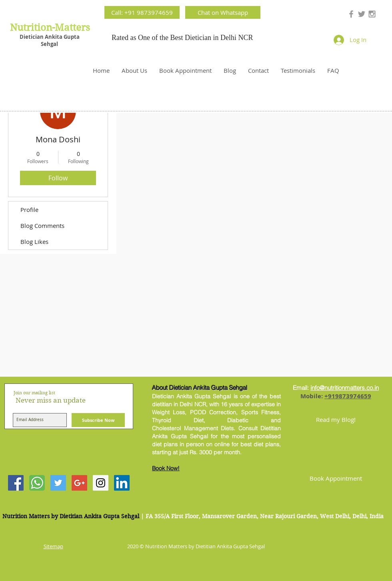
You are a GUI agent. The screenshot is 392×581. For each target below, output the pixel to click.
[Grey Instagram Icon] (372, 14)
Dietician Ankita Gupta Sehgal (50, 40)
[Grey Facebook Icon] (351, 14)
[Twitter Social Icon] (58, 483)
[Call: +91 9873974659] (142, 12)
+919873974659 (348, 396)
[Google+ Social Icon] (79, 483)
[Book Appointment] (336, 478)
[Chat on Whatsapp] (223, 12)
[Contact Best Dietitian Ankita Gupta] (37, 483)
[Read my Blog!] (336, 419)
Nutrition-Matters (50, 28)
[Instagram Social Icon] (101, 483)
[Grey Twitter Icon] (362, 14)
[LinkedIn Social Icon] (122, 483)
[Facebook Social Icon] (16, 483)
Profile (29, 210)
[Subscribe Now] (98, 420)
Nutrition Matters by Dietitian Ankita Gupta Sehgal (71, 516)
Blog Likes (34, 242)
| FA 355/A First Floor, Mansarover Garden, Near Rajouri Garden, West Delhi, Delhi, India (262, 516)
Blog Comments (42, 226)
